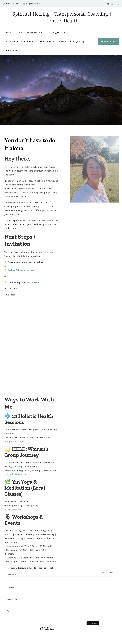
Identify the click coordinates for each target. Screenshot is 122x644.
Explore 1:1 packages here (21, 270)
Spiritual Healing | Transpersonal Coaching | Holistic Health (62, 18)
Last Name (11, 587)
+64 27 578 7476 (12, 4)
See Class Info (14, 509)
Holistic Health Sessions (31, 32)
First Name (11, 575)
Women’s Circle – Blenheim (20, 41)
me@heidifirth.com (33, 4)
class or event (33, 282)
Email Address (13, 599)
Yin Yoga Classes (58, 32)
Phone (9, 611)
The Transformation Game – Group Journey (62, 41)
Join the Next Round (17, 474)
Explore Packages (16, 441)
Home (9, 32)
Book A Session (108, 41)
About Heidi (12, 50)
